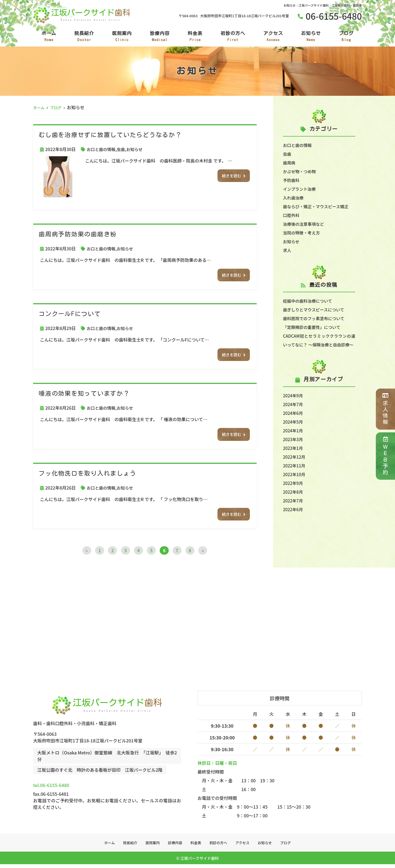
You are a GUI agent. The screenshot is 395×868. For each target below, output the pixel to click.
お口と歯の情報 (102, 149)
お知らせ (311, 37)
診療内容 (160, 37)
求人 (287, 250)
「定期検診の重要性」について (314, 327)
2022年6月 (294, 518)
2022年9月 (294, 492)
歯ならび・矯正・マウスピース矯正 (318, 206)
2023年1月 (294, 457)
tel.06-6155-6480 (70, 787)
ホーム (49, 37)
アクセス (273, 37)
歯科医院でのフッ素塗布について (316, 318)
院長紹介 (84, 37)
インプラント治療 (300, 189)
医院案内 (122, 37)
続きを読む (230, 176)
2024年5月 (294, 430)
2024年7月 (294, 413)
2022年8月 (294, 500)
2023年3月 (294, 448)
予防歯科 (292, 180)
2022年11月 (295, 474)
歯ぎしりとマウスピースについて (316, 309)
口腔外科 (292, 215)
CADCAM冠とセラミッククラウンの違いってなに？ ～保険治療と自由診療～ (319, 345)
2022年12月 (295, 465)
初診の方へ (233, 37)
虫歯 (123, 149)
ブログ (346, 37)
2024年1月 (294, 439)
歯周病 (290, 163)
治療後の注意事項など (305, 224)
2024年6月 (294, 422)
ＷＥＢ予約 (385, 456)
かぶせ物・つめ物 (300, 171)
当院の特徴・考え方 (303, 233)
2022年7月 (294, 509)
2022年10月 (295, 483)
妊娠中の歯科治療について (309, 301)
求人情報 (385, 409)
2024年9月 (294, 404)
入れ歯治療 (294, 198)
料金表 (195, 37)
